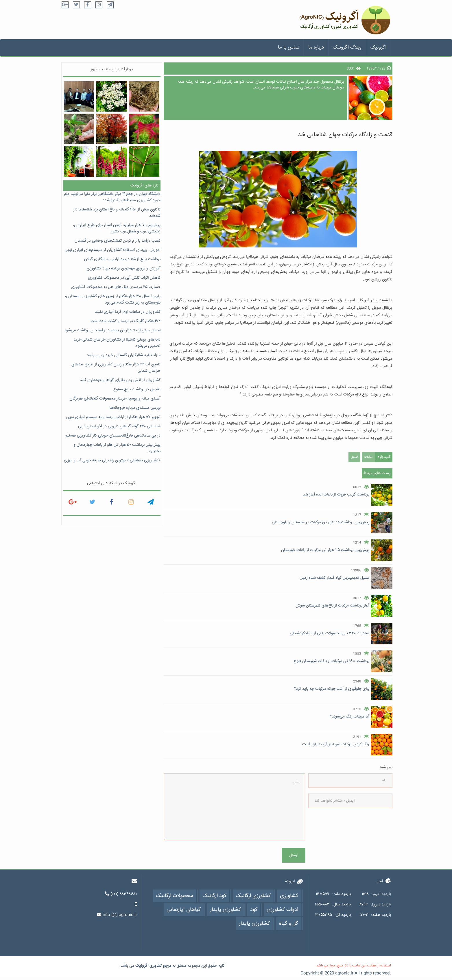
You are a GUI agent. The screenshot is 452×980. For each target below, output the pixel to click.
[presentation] (369, 835)
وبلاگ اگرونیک (347, 48)
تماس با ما (289, 48)
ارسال (294, 855)
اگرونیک (378, 48)
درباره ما (316, 48)
